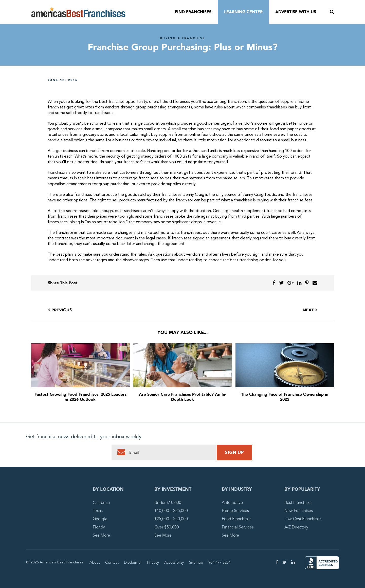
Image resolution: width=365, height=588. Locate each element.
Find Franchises (193, 12)
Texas (98, 511)
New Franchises (299, 511)
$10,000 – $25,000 (171, 511)
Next (310, 310)
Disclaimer (133, 562)
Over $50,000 (167, 527)
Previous (60, 310)
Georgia (100, 519)
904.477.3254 (220, 562)
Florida (99, 527)
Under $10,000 (168, 503)
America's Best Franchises (78, 12)
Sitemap (196, 562)
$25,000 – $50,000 (171, 519)
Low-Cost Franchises (303, 519)
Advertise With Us (296, 12)
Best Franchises (298, 503)
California (101, 503)
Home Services (235, 511)
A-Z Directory (296, 527)
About (95, 562)
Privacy (153, 562)
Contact (112, 562)
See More (101, 535)
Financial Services (238, 527)
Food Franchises (236, 519)
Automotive (232, 503)
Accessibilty (174, 562)
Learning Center (243, 12)
